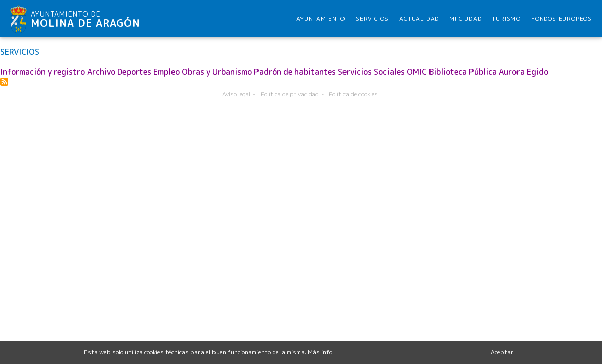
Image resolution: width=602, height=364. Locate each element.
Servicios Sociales (371, 72)
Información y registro (42, 72)
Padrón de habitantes (295, 72)
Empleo (166, 72)
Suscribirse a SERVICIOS (4, 82)
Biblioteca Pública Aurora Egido (489, 72)
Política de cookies (353, 94)
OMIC (417, 72)
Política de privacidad (290, 94)
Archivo (101, 72)
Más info (320, 355)
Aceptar (502, 355)
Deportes (134, 72)
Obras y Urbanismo (217, 72)
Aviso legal (236, 94)
